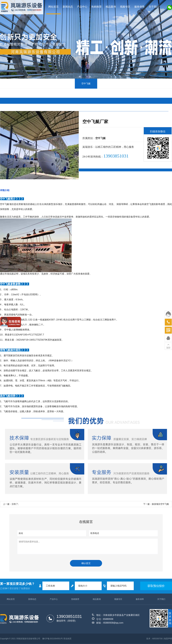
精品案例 (111, 7)
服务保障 (139, 7)
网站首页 (53, 7)
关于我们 (154, 7)
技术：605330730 (154, 639)
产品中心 (82, 7)
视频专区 (125, 7)
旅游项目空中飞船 (160, 504)
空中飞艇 (86, 84)
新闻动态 (68, 7)
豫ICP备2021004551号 (53, 639)
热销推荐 (96, 7)
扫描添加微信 (158, 131)
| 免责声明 (167, 639)
